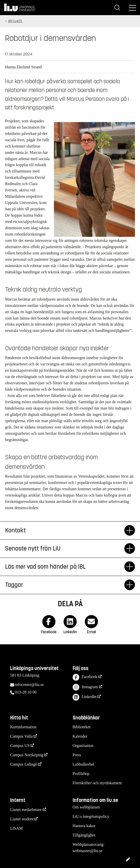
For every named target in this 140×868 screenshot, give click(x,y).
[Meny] (132, 8)
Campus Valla (21, 736)
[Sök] (117, 8)
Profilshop (81, 774)
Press (77, 755)
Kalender (80, 736)
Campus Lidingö (24, 764)
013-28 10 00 (26, 692)
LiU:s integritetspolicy (91, 816)
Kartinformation (23, 727)
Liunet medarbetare (26, 810)
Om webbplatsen (86, 807)
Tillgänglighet (84, 835)
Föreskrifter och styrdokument (97, 783)
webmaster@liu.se (88, 851)
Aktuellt (15, 21)
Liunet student (22, 819)
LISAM (16, 828)
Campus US (20, 746)
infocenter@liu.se (29, 685)
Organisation (83, 746)
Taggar (65, 585)
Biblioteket (82, 727)
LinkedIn (85, 697)
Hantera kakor (84, 826)
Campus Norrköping (27, 755)
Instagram (85, 687)
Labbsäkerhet (84, 764)
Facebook (85, 677)
